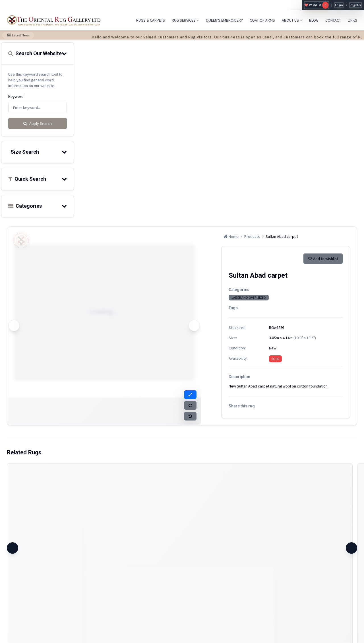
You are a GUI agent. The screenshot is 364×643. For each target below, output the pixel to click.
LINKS (352, 20)
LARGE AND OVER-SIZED (249, 297)
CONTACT (333, 20)
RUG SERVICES (185, 20)
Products (252, 236)
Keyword (16, 96)
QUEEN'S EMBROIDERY (224, 20)
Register (355, 5)
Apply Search (38, 123)
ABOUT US (292, 20)
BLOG (314, 20)
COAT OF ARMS (262, 20)
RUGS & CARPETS (151, 20)
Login (339, 5)
